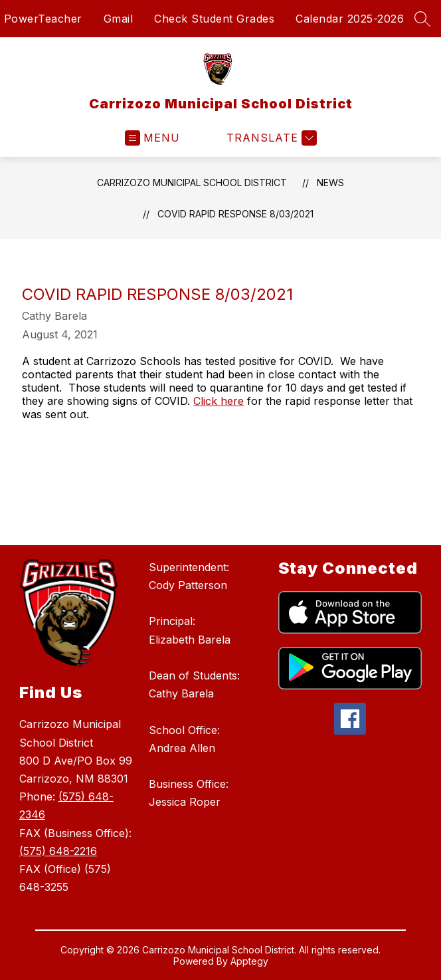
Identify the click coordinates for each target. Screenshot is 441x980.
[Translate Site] (270, 138)
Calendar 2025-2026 (350, 19)
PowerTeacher (43, 19)
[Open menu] (152, 138)
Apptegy (249, 961)
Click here (219, 401)
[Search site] (422, 19)
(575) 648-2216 (58, 851)
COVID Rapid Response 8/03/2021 (235, 214)
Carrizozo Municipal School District (192, 183)
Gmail (119, 19)
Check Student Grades (214, 19)
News (330, 183)
